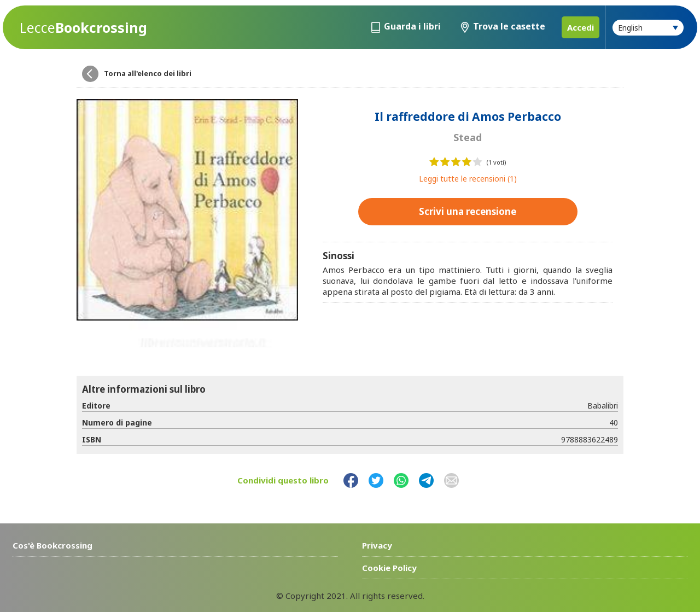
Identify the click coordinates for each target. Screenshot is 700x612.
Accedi (581, 27)
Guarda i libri (412, 26)
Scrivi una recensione (468, 211)
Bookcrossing (83, 28)
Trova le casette (509, 26)
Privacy (377, 545)
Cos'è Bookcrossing (52, 545)
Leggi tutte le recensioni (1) (468, 179)
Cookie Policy (389, 568)
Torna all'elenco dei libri (148, 73)
